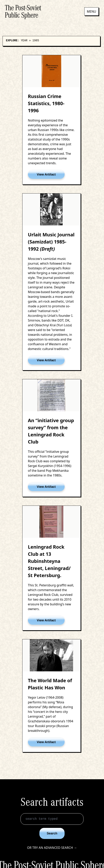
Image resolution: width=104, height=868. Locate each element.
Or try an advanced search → (52, 848)
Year (24, 41)
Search (52, 833)
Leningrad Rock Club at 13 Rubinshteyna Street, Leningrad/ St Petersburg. (49, 561)
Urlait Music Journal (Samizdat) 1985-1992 (51, 242)
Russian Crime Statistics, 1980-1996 (46, 103)
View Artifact (46, 174)
